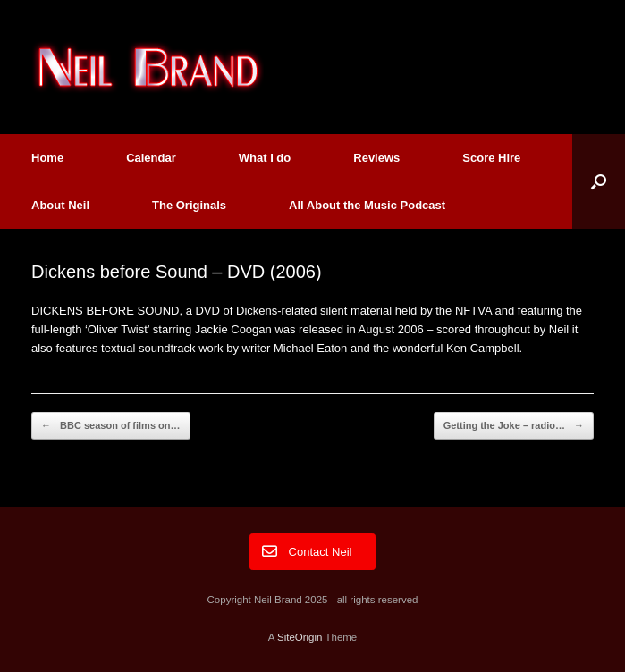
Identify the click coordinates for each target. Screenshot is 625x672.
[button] (599, 181)
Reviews (376, 158)
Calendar (151, 158)
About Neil (60, 205)
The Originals (189, 205)
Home (47, 158)
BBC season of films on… (111, 426)
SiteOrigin (300, 637)
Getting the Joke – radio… (514, 426)
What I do (265, 158)
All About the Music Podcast (367, 205)
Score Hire (491, 158)
